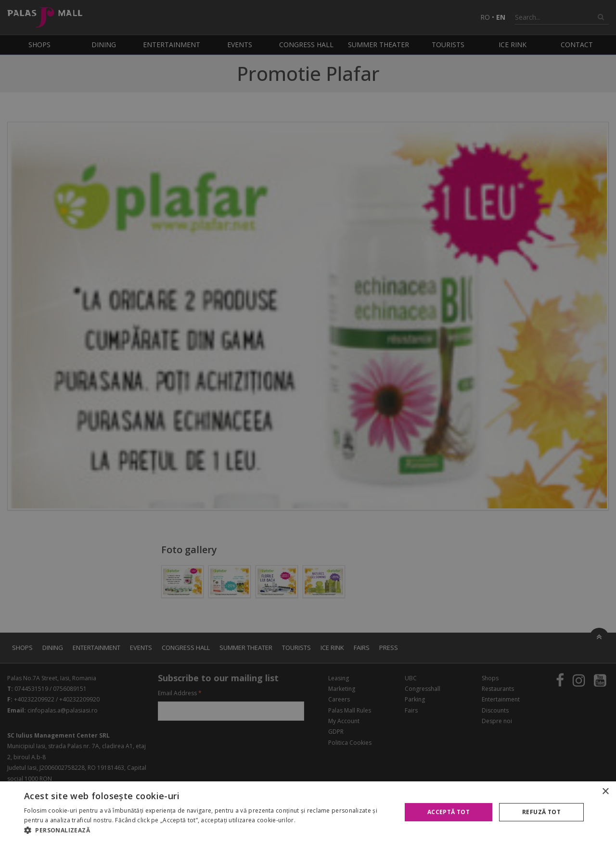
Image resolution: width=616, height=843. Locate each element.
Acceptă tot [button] (449, 812)
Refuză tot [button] (541, 812)
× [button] (605, 792)
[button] (207, 830)
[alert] (308, 421)
